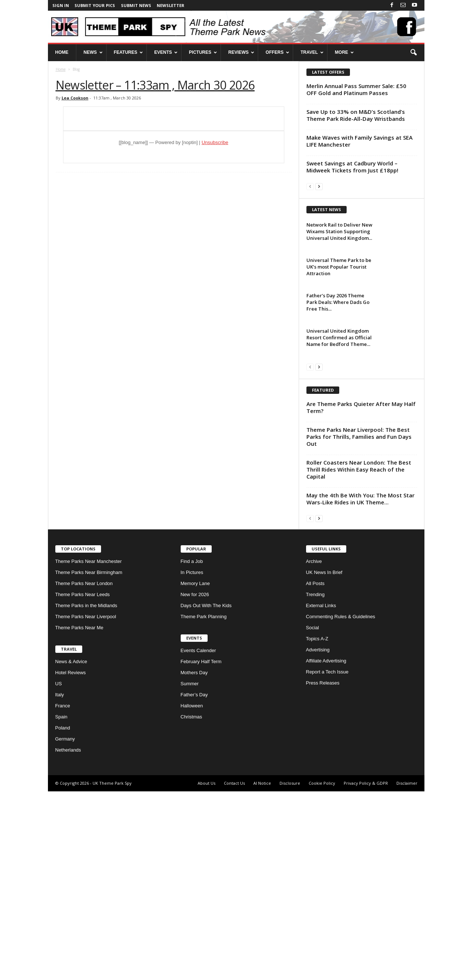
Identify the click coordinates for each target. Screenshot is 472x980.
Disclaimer (407, 972)
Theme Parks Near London (84, 772)
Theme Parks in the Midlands (86, 794)
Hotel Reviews (71, 861)
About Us (206, 972)
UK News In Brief (324, 761)
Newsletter (171, 5)
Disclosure (290, 972)
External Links (321, 794)
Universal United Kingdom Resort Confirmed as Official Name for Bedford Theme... (339, 432)
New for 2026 (195, 783)
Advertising (318, 838)
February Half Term (201, 850)
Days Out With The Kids (206, 794)
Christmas (192, 905)
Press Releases (323, 871)
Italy (60, 883)
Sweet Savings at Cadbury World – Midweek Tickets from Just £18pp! (352, 167)
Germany (65, 927)
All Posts (315, 772)
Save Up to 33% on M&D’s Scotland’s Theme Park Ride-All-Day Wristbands (356, 115)
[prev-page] (310, 186)
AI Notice (262, 972)
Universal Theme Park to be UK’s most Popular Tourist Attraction (339, 361)
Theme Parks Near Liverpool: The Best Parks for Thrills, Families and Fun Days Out (359, 625)
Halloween (192, 894)
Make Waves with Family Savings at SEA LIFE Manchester (360, 141)
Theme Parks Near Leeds (83, 783)
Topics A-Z (317, 827)
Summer (190, 872)
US (59, 872)
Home (61, 69)
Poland (63, 916)
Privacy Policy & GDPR (366, 972)
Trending (315, 783)
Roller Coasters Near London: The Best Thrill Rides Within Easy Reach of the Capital (359, 658)
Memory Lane (195, 772)
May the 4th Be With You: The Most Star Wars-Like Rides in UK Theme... (360, 687)
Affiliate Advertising (326, 849)
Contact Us (234, 972)
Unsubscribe (215, 142)
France (63, 894)
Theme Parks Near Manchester (89, 750)
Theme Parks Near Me (79, 816)
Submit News (136, 5)
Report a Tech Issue (327, 860)
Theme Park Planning (204, 805)
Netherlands (68, 939)
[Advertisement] (361, 244)
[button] (413, 53)
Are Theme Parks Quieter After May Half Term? (361, 596)
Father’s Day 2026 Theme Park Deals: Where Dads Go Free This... (338, 396)
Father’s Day (194, 883)
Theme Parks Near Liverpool (86, 805)
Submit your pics (95, 5)
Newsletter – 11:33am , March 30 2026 (155, 85)
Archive (314, 750)
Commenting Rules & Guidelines (341, 805)
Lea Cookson (75, 98)
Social (313, 816)
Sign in (61, 5)
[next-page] (319, 186)
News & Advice (71, 850)
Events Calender (198, 839)
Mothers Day (194, 861)
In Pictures (192, 761)
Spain (61, 905)
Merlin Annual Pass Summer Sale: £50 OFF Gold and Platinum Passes (356, 89)
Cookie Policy (322, 972)
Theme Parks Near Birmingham (89, 761)
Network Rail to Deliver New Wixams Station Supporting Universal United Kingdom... (339, 326)
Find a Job (192, 750)
